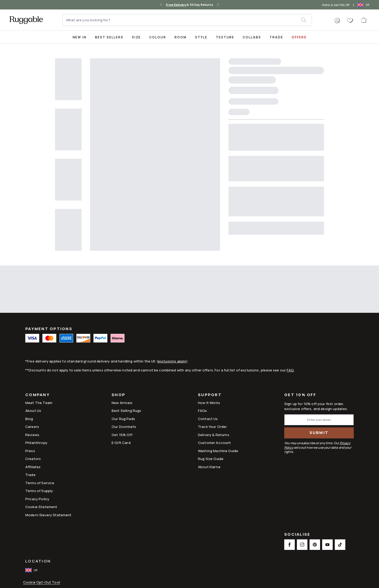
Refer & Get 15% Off (336, 5)
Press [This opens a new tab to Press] (30, 451)
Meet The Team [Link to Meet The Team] (39, 403)
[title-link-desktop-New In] (80, 37)
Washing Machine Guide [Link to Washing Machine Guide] (218, 451)
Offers (299, 37)
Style (201, 37)
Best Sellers (109, 37)
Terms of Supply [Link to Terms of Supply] (39, 491)
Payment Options (49, 329)
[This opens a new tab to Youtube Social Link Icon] (327, 545)
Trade (276, 37)
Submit (319, 433)
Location (38, 561)
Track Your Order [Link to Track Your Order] (212, 427)
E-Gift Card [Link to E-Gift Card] (121, 443)
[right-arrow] (218, 5)
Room (181, 37)
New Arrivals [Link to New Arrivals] (122, 403)
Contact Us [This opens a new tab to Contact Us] (208, 419)
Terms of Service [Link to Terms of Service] (40, 483)
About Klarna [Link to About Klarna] (209, 467)
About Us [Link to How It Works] (33, 411)
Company (38, 395)
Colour (158, 37)
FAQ (290, 370)
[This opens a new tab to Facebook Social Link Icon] (290, 545)
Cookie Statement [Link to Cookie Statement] (41, 507)
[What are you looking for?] (182, 20)
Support (210, 395)
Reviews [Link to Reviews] (32, 435)
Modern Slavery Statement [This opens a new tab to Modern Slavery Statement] (48, 515)
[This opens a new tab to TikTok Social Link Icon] (340, 545)
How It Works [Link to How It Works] (209, 403)
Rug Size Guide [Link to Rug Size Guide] (211, 459)
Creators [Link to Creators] (33, 459)
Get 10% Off (300, 395)
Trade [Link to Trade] (30, 475)
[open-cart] (364, 20)
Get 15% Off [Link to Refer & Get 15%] (122, 435)
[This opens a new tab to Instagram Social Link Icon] (302, 545)
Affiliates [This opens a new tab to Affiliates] (33, 467)
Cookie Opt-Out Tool (42, 582)
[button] (337, 21)
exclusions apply (172, 361)
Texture (225, 37)
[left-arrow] (161, 5)
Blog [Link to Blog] (29, 419)
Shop (118, 395)
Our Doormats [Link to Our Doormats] (124, 427)
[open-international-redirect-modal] (364, 5)
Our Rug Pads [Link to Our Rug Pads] (123, 419)
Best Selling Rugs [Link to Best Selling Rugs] (126, 411)
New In (80, 37)
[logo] (26, 20)
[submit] (306, 20)
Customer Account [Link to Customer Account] (214, 443)
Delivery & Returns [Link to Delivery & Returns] (214, 435)
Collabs (252, 37)
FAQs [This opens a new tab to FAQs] (203, 411)
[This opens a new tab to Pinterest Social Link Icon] (315, 545)
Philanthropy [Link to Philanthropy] (36, 443)
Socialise (297, 535)
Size (136, 37)
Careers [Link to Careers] (32, 427)
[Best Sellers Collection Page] (109, 37)
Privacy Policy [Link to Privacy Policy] (37, 499)
